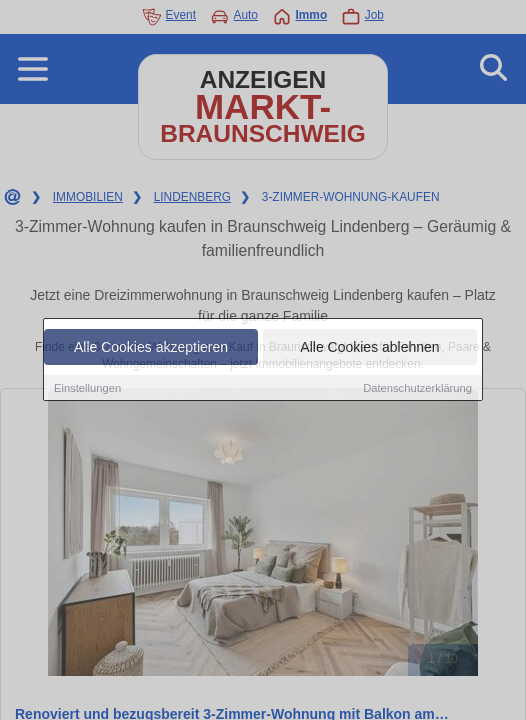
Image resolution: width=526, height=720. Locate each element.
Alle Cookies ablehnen (369, 348)
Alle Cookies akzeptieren (151, 348)
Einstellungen (87, 389)
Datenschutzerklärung (417, 389)
